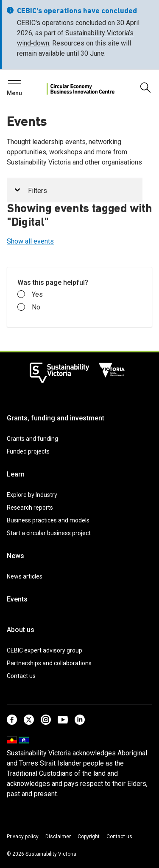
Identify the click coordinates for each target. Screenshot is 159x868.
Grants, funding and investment (56, 418)
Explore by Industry (32, 495)
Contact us (21, 676)
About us (21, 630)
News (15, 556)
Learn (16, 474)
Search (21, 86)
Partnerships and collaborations (49, 663)
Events (17, 599)
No (29, 307)
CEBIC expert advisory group (45, 650)
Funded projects (28, 451)
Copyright (89, 837)
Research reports (30, 508)
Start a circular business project (49, 533)
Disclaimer (58, 837)
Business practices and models (48, 520)
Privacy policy (23, 837)
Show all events (30, 241)
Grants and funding (32, 439)
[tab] (75, 190)
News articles (25, 576)
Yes (30, 295)
